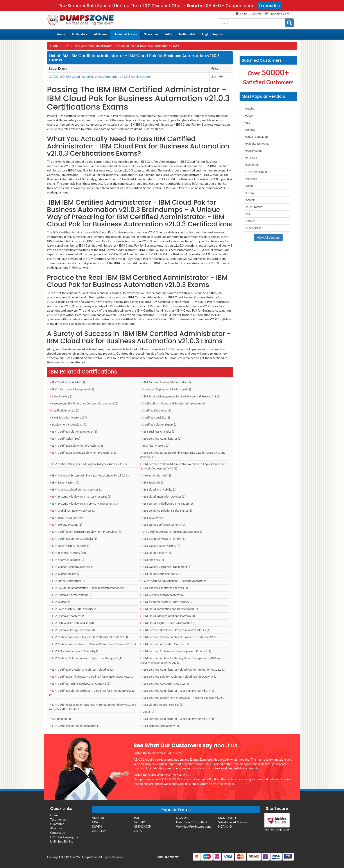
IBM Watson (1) (60, 602)
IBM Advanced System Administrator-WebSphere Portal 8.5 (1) (89, 476)
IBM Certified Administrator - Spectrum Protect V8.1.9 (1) (177, 719)
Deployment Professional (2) (68, 425)
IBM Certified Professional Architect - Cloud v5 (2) (81, 670)
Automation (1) (60, 719)
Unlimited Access (125, 34)
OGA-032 (183, 818)
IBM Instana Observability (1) (159, 726)
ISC (247, 123)
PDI (137, 818)
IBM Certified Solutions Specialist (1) (73, 539)
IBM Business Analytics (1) (158, 432)
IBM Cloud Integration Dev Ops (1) (163, 497)
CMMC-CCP (142, 826)
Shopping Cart (279, 14)
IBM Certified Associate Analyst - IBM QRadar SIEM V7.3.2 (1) (89, 637)
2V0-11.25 (99, 831)
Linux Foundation (256, 137)
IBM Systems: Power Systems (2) (71, 595)
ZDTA (138, 831)
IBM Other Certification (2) (67, 581)
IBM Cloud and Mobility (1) (158, 490)
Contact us (57, 833)
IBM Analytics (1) (152, 560)
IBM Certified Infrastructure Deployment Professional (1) (86, 532)
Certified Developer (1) (156, 411)
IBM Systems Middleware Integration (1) (166, 504)
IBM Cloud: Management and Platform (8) (168, 616)
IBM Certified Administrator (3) (161, 439)
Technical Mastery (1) (155, 446)
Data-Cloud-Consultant (192, 822)
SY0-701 (140, 822)
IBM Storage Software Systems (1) (162, 525)
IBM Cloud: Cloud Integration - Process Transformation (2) (86, 588)
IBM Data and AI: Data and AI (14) (72, 623)
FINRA (249, 193)
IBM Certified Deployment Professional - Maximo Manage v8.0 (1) (182, 698)
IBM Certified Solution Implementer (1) (75, 726)
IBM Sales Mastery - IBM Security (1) (73, 609)
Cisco (248, 116)
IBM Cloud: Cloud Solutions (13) (161, 574)
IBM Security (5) (151, 518)
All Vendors (80, 34)
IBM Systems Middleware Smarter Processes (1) (80, 497)
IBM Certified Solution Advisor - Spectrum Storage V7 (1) (86, 658)
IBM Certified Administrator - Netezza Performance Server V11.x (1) (92, 644)
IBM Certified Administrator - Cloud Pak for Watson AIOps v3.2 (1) (91, 677)
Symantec (251, 165)
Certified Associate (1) (64, 411)
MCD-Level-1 (227, 818)
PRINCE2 (251, 158)
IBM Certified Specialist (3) (67, 382)
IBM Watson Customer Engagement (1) (166, 567)
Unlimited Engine (62, 841)
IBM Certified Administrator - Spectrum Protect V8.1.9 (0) (177, 691)
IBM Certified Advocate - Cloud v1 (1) (164, 644)
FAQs (168, 34)
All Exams (100, 34)
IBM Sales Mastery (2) (64, 483)
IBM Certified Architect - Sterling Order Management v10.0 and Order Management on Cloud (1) (181, 660)
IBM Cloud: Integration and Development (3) (169, 609)
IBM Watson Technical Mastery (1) (72, 567)
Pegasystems (253, 151)
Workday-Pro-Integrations (193, 826)
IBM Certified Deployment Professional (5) (77, 446)
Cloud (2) (147, 712)
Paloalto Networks (257, 144)
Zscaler (250, 221)
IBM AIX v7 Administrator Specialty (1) (74, 651)
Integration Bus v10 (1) (156, 476)
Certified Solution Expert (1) (159, 425)
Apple (249, 186)
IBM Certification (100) (65, 439)
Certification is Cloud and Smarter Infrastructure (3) (173, 403)
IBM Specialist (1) (152, 483)
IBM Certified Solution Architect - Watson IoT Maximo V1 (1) (179, 637)
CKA (95, 822)
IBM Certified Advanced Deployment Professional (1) (83, 453)
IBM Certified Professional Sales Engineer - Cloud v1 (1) (176, 651)
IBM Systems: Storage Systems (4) (162, 595)
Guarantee (151, 34)
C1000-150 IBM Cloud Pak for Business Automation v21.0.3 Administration (100, 77)
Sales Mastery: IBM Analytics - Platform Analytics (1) (174, 581)
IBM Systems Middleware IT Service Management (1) (83, 504)
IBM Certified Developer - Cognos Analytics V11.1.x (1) (175, 630)
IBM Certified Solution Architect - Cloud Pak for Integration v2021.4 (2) (92, 693)
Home (61, 34)
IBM (66, 46)
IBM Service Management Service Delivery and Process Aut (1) (180, 396)
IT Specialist (253, 228)
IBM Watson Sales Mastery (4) (160, 546)
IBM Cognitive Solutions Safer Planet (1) (166, 511)
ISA (247, 214)
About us (56, 828)
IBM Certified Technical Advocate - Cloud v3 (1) (80, 684)
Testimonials (187, 34)
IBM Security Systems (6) (66, 518)
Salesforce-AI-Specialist (234, 822)
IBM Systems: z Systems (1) (67, 616)
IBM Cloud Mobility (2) (156, 553)
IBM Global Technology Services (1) (72, 511)
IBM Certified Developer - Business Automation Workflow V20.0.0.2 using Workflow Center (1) (93, 707)
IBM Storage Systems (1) (66, 525)
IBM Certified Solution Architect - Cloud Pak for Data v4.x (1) (179, 677)
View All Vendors (268, 237)
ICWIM (97, 826)
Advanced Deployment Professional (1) (166, 389)
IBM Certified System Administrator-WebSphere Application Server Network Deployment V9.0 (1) (183, 466)
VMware (251, 179)
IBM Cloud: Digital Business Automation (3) (168, 623)
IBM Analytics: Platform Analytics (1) (164, 588)
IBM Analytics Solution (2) (67, 560)
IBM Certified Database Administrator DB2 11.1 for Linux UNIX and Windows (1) (183, 455)
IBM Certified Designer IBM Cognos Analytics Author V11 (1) (88, 464)
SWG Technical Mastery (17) (68, 418)
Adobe (249, 109)
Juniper (250, 130)
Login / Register (251, 14)
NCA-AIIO (225, 826)
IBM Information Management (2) (72, 389)
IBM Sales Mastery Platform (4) (70, 546)
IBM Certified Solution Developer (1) (73, 432)
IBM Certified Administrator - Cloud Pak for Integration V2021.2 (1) (183, 670)
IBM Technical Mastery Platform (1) (163, 539)
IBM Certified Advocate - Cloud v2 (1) (164, 684)
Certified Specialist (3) (155, 418)
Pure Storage (253, 207)
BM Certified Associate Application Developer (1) (172, 532)
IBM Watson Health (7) (65, 574)
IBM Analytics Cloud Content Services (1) (76, 490)
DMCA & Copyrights (64, 837)
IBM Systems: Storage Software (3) (72, 630)
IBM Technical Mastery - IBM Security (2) (167, 602)
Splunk (249, 200)
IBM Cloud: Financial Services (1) (162, 705)
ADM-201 (99, 818)
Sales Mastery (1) (61, 396)
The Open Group (256, 172)
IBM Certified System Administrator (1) (165, 382)
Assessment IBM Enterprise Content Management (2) (84, 403)
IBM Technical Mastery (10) (67, 553)
